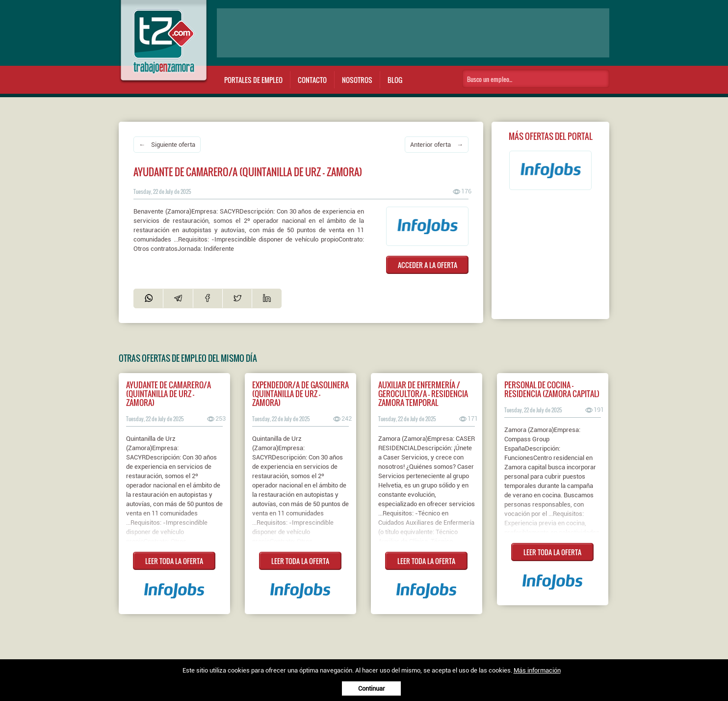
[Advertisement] (413, 33)
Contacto (312, 80)
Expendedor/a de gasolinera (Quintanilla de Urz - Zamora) (300, 394)
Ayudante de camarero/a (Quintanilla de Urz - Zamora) (169, 394)
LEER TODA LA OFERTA (174, 561)
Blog (395, 80)
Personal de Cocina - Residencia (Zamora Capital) (552, 389)
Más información (537, 670)
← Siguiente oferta (167, 145)
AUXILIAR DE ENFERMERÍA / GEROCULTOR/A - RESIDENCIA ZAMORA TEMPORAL (423, 394)
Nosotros (357, 80)
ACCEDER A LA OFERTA (428, 265)
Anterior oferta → (437, 145)
